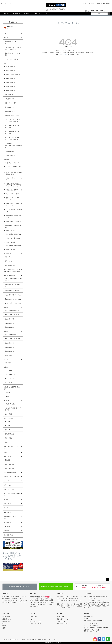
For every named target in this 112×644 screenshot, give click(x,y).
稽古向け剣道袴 (9, 343)
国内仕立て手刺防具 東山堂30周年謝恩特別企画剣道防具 (12, 270)
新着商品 (6, 14)
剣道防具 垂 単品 (10, 249)
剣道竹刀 (6, 38)
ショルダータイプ (10, 375)
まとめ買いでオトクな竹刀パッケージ (14, 42)
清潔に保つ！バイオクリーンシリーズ (14, 199)
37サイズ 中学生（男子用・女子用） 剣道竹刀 (13, 126)
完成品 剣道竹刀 (10, 67)
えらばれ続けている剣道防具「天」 (14, 211)
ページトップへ (108, 580)
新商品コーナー (8, 504)
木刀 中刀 (8, 426)
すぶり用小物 (9, 414)
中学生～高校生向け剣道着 (12, 315)
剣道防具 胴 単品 (10, 242)
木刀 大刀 (8, 422)
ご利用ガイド (99, 3)
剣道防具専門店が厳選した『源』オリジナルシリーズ (13, 185)
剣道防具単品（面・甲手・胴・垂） (14, 226)
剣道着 (6, 307)
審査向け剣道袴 (9, 351)
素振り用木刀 (9, 438)
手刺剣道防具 (8, 254)
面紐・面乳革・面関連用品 (13, 234)
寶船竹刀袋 (8, 363)
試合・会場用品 (9, 464)
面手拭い (6, 452)
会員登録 (91, 3)
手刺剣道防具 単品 (10, 265)
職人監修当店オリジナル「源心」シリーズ (14, 205)
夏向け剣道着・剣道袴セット (13, 303)
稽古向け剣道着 (9, 319)
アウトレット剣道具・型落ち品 (12, 494)
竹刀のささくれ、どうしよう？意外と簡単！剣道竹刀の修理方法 (14, 145)
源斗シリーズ (9, 261)
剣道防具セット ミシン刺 (12, 163)
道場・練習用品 (9, 468)
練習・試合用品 (8, 457)
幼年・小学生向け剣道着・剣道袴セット (14, 280)
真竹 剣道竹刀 (9, 95)
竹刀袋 (6, 359)
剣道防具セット (7, 619)
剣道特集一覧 (8, 512)
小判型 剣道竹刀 (10, 87)
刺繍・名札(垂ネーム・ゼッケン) (12, 447)
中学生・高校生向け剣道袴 (12, 339)
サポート (60, 614)
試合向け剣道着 (9, 323)
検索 (109, 14)
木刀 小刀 (8, 430)
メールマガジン (108, 3)
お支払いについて (62, 621)
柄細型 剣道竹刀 (10, 91)
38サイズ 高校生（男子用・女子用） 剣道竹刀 (13, 132)
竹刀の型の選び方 (10, 155)
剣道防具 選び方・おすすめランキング (14, 179)
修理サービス (8, 485)
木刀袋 (7, 442)
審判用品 (7, 460)
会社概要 (6, 531)
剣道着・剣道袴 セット (10, 275)
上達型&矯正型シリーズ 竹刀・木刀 (14, 54)
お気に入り (28, 14)
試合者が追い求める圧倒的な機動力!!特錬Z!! (14, 173)
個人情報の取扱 (8, 535)
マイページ (39, 14)
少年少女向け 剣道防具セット (14, 190)
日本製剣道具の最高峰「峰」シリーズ (14, 217)
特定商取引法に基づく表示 (11, 539)
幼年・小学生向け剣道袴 (12, 335)
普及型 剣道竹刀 (10, 71)
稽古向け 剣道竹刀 (10, 111)
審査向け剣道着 (9, 327)
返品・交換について (62, 623)
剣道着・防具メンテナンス (11, 477)
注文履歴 (16, 14)
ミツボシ (6, 508)
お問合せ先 (87, 593)
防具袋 (6, 367)
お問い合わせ (8, 522)
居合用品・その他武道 (10, 472)
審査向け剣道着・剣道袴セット (14, 299)
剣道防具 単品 (6, 621)
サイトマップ (52, 639)
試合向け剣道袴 (9, 347)
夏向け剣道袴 (9, 355)
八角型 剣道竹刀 (9, 99)
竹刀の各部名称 (9, 151)
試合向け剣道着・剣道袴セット (14, 295)
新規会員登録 (33, 617)
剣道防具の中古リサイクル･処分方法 (12, 517)
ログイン (85, 3)
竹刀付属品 (7, 401)
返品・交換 (60, 593)
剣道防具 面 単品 (10, 231)
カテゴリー (6, 614)
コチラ (66, 54)
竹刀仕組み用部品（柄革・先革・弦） (13, 409)
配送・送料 (33, 593)
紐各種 (7, 396)
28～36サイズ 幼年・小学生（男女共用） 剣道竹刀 (13, 120)
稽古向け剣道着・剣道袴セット (14, 291)
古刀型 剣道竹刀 (10, 83)
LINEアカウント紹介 (35, 621)
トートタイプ (9, 383)
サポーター (7, 481)
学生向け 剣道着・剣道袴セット (13, 286)
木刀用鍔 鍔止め (9, 434)
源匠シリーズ (9, 257)
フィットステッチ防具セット (14, 194)
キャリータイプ (9, 379)
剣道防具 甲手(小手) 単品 (13, 238)
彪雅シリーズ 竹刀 (11, 103)
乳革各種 (7, 392)
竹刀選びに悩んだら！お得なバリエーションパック (14, 48)
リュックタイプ (9, 370)
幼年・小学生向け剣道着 (12, 311)
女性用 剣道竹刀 (9, 107)
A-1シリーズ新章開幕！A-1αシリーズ (14, 167)
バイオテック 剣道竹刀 (11, 59)
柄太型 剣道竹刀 (10, 79)
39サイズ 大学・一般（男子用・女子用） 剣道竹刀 (13, 138)
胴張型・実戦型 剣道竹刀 (13, 75)
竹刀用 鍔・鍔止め (11, 404)
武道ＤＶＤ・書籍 (9, 489)
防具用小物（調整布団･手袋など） (12, 388)
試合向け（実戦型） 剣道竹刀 (13, 115)
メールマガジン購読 (35, 623)
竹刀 (4, 623)
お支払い (5, 593)
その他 (6, 499)
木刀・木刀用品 (8, 418)
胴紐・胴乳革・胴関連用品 (13, 245)
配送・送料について (62, 619)
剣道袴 (6, 331)
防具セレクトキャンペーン (13, 221)
